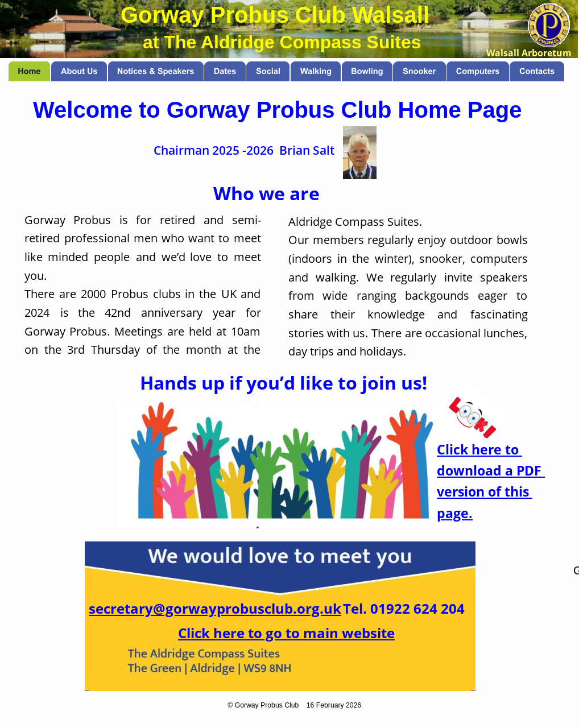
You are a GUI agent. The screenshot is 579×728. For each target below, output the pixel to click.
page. (455, 513)
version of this (485, 492)
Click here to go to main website (286, 633)
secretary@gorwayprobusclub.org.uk (215, 608)
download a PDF (491, 471)
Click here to (479, 450)
